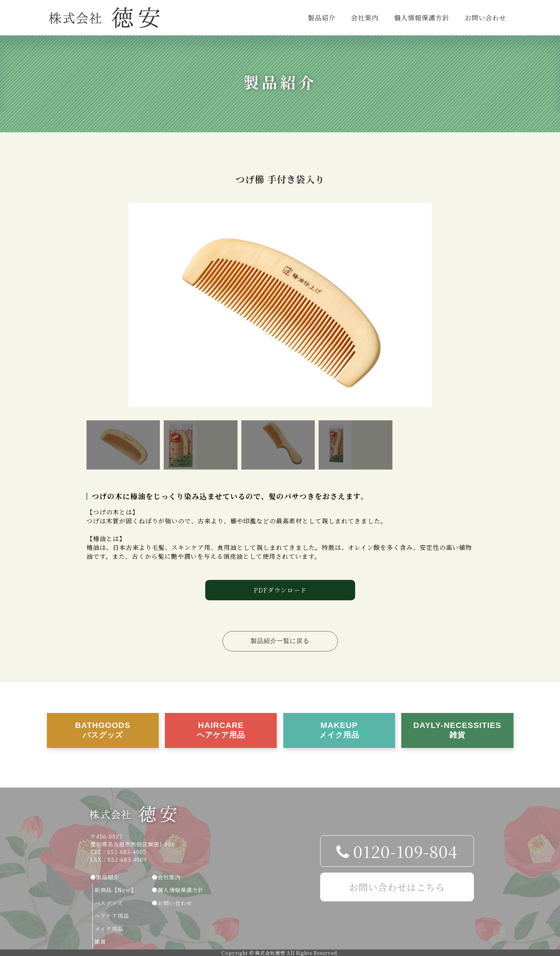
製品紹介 (322, 17)
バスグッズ (109, 903)
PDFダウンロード (280, 590)
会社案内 (365, 17)
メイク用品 (109, 929)
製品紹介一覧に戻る (280, 641)
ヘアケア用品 (112, 916)
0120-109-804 (397, 851)
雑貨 (100, 941)
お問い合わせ (485, 17)
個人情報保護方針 (422, 17)
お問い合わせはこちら (397, 887)
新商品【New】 (115, 890)
